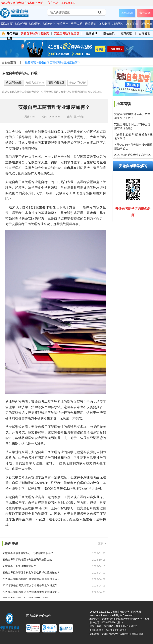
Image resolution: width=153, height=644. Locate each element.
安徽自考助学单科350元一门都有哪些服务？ (28, 553)
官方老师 (145, 13)
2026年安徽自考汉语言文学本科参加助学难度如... (31, 585)
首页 (13, 62)
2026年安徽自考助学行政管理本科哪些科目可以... (31, 579)
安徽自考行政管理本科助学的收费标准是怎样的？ (31, 572)
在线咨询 (127, 13)
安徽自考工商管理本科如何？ (19, 566)
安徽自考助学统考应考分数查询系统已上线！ (28, 560)
